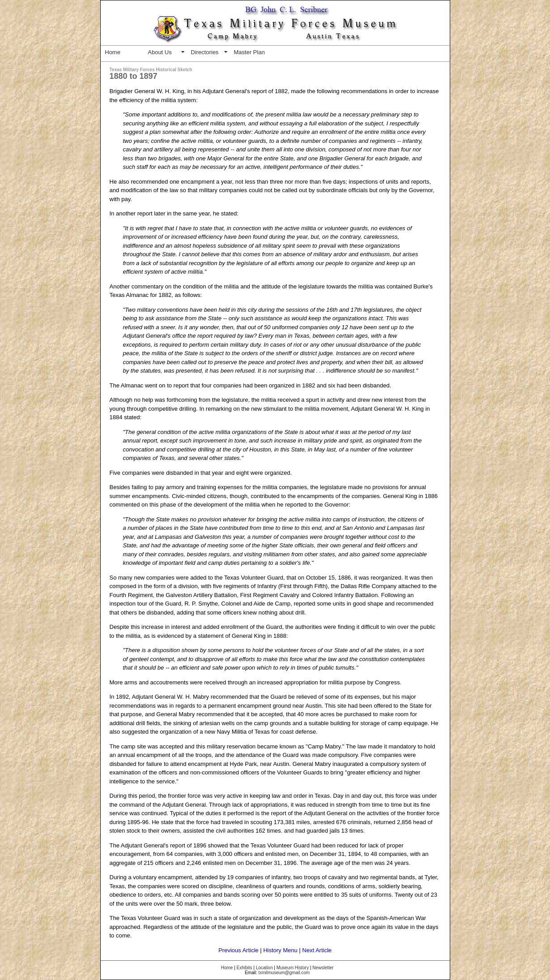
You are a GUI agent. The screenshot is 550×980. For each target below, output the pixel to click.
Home (113, 52)
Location (264, 968)
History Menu (280, 950)
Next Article (317, 950)
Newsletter (323, 968)
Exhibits (245, 968)
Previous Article (239, 950)
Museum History (293, 968)
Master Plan (249, 52)
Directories (205, 52)
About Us (160, 52)
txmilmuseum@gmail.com (284, 973)
